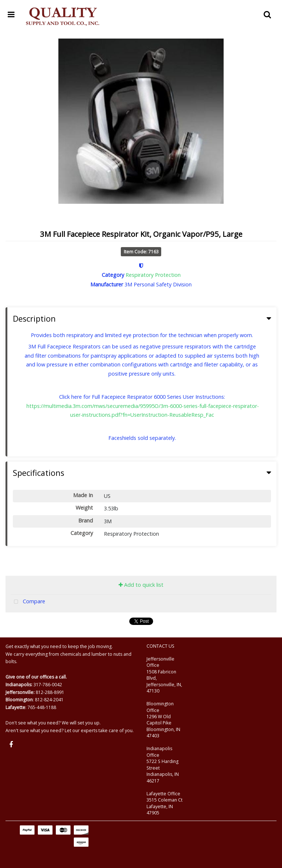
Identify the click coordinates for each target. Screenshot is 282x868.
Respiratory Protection (153, 275)
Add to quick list (141, 585)
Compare (28, 602)
